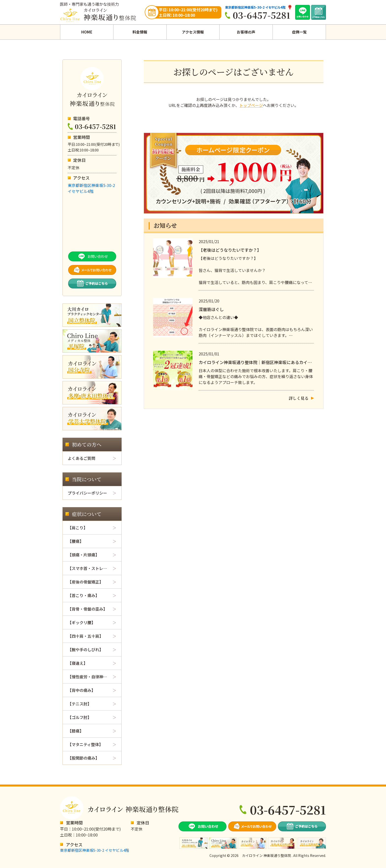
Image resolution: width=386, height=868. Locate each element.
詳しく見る (299, 398)
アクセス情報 (193, 32)
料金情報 (140, 32)
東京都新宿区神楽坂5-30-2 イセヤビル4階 (255, 7)
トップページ (251, 105)
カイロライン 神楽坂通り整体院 (266, 855)
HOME (87, 32)
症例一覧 (299, 32)
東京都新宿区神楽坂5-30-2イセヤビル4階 (91, 188)
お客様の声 (246, 32)
